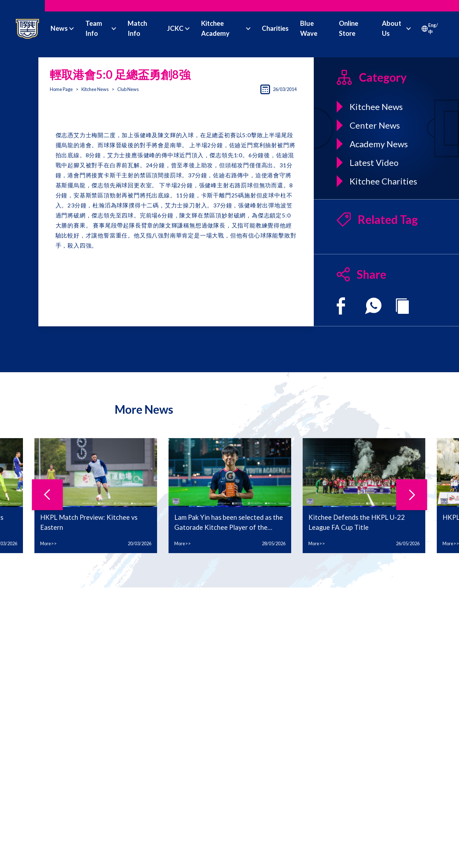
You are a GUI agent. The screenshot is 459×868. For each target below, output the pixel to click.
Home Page (61, 89)
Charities (275, 28)
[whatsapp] (373, 306)
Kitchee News (95, 89)
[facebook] (341, 306)
